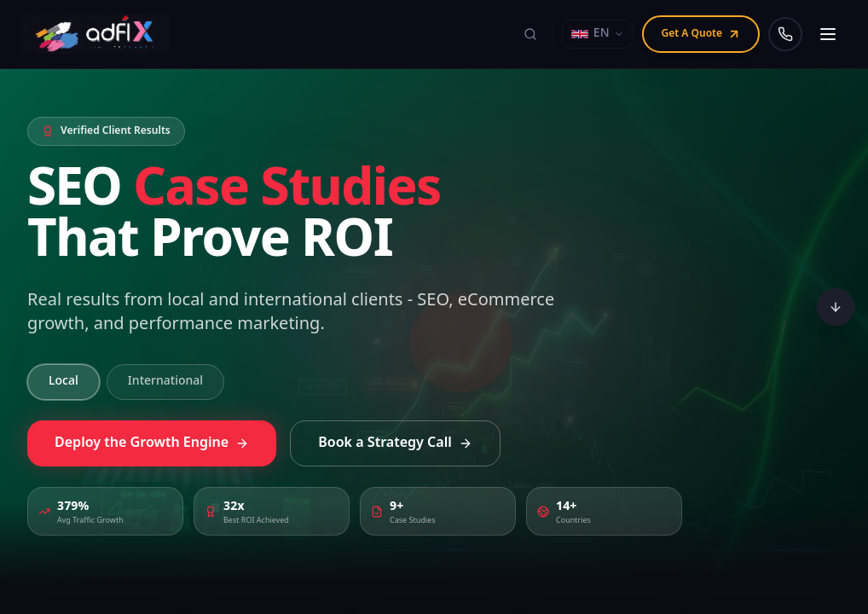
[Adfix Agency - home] (101, 34)
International (165, 382)
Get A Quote (701, 34)
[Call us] (785, 34)
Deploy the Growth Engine (152, 449)
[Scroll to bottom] (836, 307)
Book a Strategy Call (395, 449)
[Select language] (598, 34)
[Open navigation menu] (828, 34)
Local (64, 382)
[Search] (530, 34)
